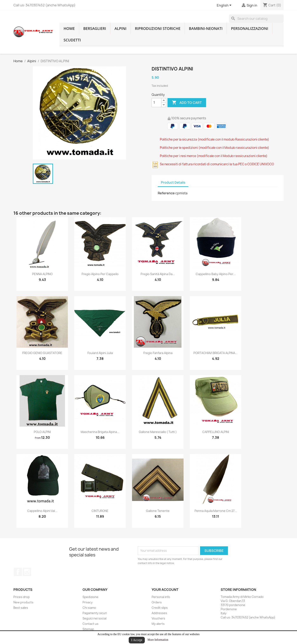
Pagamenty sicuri (95, 613)
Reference (166, 193)
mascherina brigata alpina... (100, 432)
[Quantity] (157, 103)
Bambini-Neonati (206, 28)
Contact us (90, 624)
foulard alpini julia (100, 353)
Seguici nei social (94, 618)
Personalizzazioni (250, 28)
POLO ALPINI (42, 432)
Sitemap (88, 629)
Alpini (120, 28)
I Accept (137, 640)
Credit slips (160, 608)
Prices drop (22, 597)
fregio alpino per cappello (100, 274)
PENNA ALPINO (42, 274)
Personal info (161, 597)
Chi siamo (89, 608)
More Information (158, 640)
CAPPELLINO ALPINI (216, 432)
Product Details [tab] (173, 182)
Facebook (18, 572)
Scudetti (72, 40)
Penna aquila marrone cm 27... (216, 511)
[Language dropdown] (225, 6)
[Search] (256, 19)
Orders (157, 602)
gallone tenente (158, 511)
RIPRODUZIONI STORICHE (158, 28)
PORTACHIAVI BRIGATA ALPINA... (216, 353)
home (69, 28)
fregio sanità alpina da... (158, 274)
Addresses (159, 613)
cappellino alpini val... (42, 511)
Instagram (27, 572)
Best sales (21, 608)
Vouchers (158, 618)
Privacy (88, 602)
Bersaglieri (95, 28)
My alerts (158, 624)
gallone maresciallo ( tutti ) (158, 432)
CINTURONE (100, 511)
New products (23, 602)
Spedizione (90, 597)
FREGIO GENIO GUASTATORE (42, 353)
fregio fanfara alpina (158, 353)
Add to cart (187, 103)
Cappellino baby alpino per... (216, 274)
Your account (165, 590)
